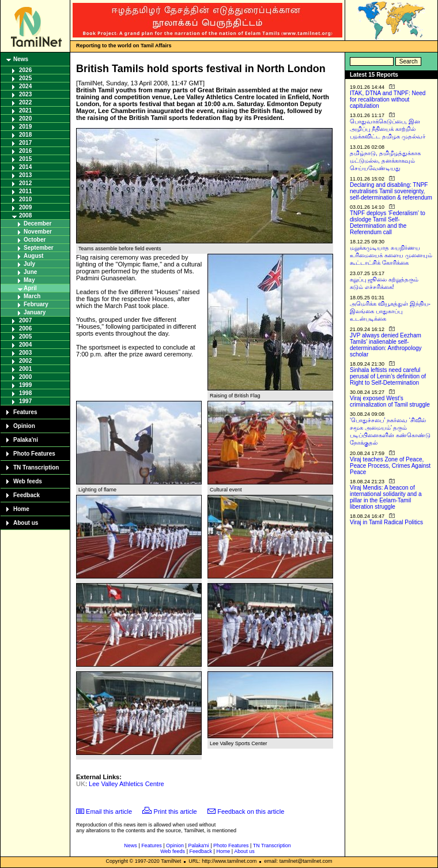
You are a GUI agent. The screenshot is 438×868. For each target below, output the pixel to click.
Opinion (24, 426)
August (33, 256)
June (30, 272)
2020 (25, 119)
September (39, 248)
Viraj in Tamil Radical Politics (386, 522)
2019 (25, 127)
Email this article (109, 811)
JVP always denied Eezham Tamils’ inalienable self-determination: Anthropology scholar (386, 345)
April (30, 288)
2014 (25, 167)
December (37, 223)
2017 (25, 143)
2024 (25, 86)
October (35, 240)
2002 (25, 361)
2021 (25, 110)
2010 (25, 199)
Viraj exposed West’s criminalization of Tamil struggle (390, 401)
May (29, 280)
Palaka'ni (26, 440)
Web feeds (28, 481)
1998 (25, 393)
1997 (25, 401)
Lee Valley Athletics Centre (127, 784)
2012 (25, 183)
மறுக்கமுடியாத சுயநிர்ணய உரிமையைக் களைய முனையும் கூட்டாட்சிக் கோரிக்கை (391, 255)
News (21, 59)
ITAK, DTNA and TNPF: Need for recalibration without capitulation (388, 99)
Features (25, 412)
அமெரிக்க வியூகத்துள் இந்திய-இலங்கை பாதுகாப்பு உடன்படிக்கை (390, 311)
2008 (25, 215)
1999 (25, 385)
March (32, 296)
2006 (25, 328)
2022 (25, 102)
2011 (25, 191)
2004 (25, 345)
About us (26, 523)
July (29, 264)
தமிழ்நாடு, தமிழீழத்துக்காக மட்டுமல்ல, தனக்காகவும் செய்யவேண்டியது (385, 161)
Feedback (27, 495)
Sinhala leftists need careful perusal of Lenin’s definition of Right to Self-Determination (388, 376)
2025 (25, 78)
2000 (25, 377)
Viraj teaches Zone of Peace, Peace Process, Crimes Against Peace (390, 466)
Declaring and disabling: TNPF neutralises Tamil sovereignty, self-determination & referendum (391, 191)
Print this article (175, 811)
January (35, 312)
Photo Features (34, 454)
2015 (25, 159)
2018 (25, 135)
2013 (25, 175)
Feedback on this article (251, 811)
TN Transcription (36, 467)
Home (21, 509)
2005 (25, 337)
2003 (25, 353)
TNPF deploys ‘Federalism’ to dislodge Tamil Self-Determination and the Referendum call (388, 223)
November (38, 232)
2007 (25, 320)
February (36, 304)
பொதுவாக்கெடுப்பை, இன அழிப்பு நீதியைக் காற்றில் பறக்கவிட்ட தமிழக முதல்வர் (388, 129)
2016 (25, 151)
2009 (25, 207)
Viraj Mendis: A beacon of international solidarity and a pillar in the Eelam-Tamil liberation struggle (386, 497)
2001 (25, 369)
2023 (25, 94)
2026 (25, 70)
